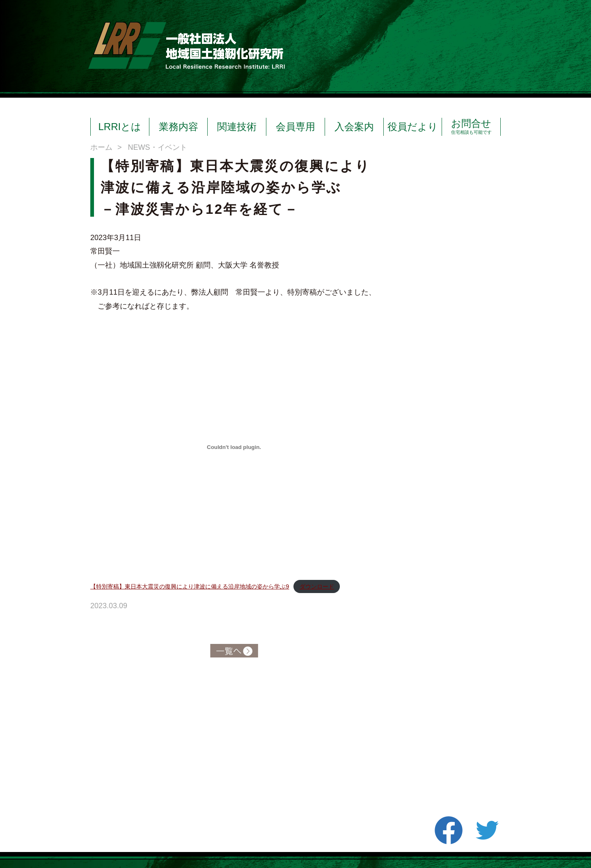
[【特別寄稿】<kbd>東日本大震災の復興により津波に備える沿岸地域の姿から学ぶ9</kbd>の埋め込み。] (234, 447)
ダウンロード (317, 586)
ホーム (101, 147)
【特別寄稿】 (190, 586)
